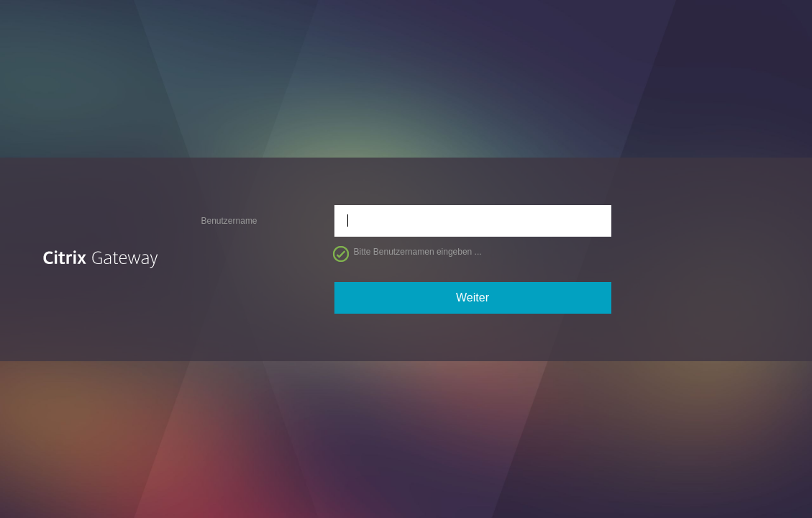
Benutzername (229, 221)
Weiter (473, 297)
